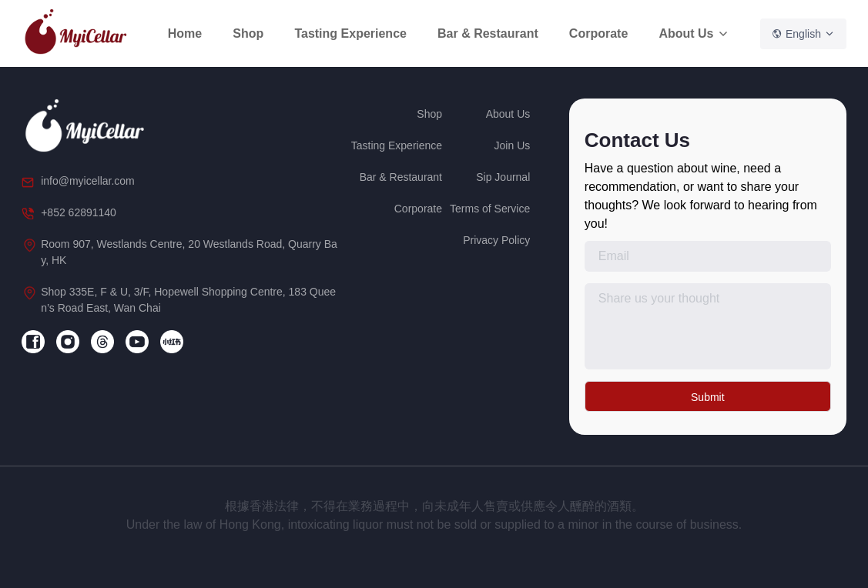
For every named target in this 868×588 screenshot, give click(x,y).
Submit (708, 397)
